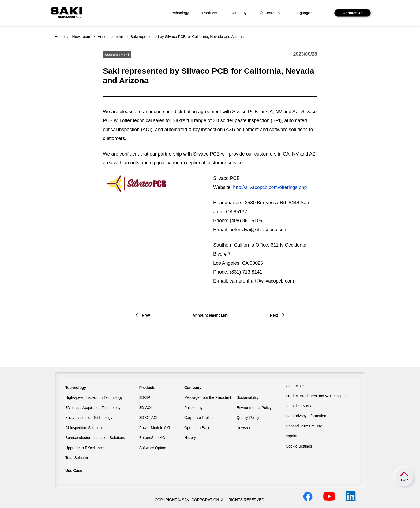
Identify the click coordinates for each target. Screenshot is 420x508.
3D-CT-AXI (148, 418)
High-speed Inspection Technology (94, 397)
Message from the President (208, 397)
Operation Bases (198, 428)
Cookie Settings (299, 446)
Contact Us (352, 13)
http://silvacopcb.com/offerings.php (270, 187)
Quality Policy (248, 418)
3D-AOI (146, 408)
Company (239, 13)
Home (60, 37)
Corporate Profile (198, 418)
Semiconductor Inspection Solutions (95, 438)
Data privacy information (306, 416)
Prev (146, 315)
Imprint (292, 436)
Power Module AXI (155, 428)
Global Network (299, 406)
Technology (179, 13)
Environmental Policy (254, 408)
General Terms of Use (304, 426)
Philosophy (194, 408)
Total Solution (77, 458)
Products (210, 13)
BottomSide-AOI (153, 438)
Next (274, 315)
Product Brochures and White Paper (316, 396)
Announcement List (210, 315)
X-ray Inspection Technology (89, 418)
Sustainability (248, 397)
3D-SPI (145, 397)
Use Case (74, 471)
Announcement (110, 37)
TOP (404, 480)
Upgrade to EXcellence (85, 448)
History (190, 438)
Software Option (153, 448)
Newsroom (81, 37)
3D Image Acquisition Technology (93, 408)
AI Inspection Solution (83, 428)
